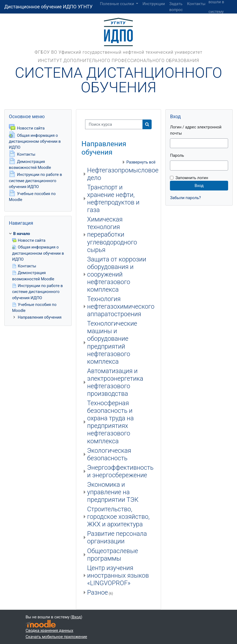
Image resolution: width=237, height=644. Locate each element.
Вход (214, 21)
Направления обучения (40, 317)
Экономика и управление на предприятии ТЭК (113, 492)
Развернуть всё (141, 162)
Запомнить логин (192, 178)
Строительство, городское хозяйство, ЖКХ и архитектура (119, 517)
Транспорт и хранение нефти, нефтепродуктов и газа (113, 199)
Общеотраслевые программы (113, 555)
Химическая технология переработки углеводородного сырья (112, 234)
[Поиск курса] (114, 124)
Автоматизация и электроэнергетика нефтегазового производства (115, 382)
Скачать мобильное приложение (56, 637)
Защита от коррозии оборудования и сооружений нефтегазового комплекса (117, 274)
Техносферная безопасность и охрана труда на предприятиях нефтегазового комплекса (111, 422)
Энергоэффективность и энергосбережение (120, 471)
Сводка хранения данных (49, 631)
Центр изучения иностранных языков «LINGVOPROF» (118, 575)
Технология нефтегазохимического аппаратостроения (121, 306)
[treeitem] (38, 276)
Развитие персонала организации (117, 537)
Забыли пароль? (185, 198)
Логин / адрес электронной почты (196, 130)
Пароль (177, 155)
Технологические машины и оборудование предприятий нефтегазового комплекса (112, 342)
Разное (98, 592)
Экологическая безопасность (109, 454)
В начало (22, 234)
